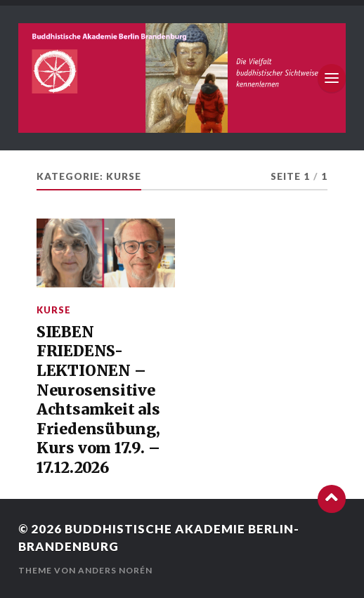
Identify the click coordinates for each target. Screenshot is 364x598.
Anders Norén (115, 570)
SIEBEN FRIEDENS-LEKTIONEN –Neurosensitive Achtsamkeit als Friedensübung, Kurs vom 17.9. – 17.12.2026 (98, 400)
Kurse (54, 310)
